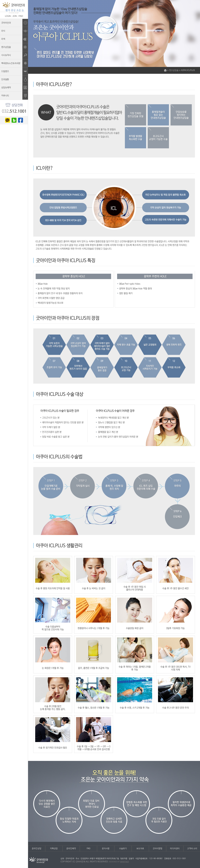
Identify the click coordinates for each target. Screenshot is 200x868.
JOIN (15, 16)
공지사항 (106, 849)
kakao (8, 120)
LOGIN (8, 16)
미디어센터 (175, 849)
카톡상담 (54, 849)
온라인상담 (37, 849)
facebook (21, 120)
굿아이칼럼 (158, 849)
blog (14, 120)
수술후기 (123, 849)
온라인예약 (71, 849)
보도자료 (140, 849)
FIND (21, 16)
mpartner (124, 862)
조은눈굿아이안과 (14, 8)
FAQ (89, 849)
